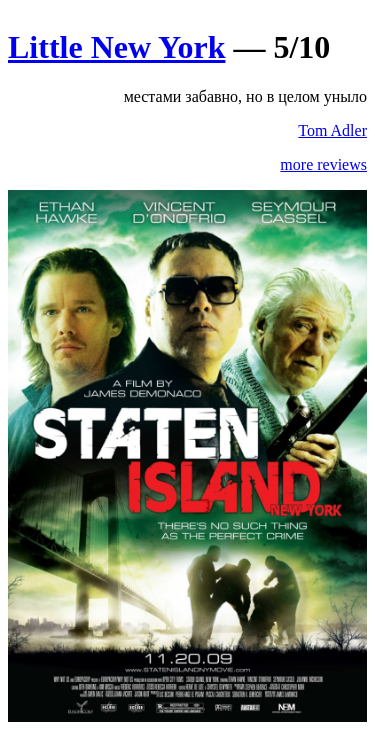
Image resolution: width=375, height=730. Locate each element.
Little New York (116, 47)
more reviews (323, 164)
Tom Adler (332, 130)
